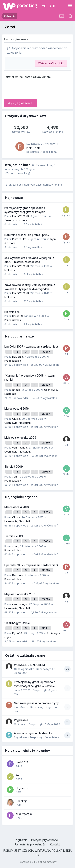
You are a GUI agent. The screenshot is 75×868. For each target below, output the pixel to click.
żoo (18, 775)
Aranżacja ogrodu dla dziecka (33, 733)
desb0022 (22, 762)
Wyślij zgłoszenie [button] (20, 103)
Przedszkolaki (13, 320)
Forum (48, 6)
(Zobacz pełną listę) (18, 173)
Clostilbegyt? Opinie (17, 623)
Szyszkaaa (21, 737)
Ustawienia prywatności (31, 844)
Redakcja (22, 801)
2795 (46, 414)
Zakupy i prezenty (16, 220)
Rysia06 (17, 633)
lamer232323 (20, 216)
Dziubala (18, 357)
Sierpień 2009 (14, 467)
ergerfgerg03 (24, 814)
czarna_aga (20, 447)
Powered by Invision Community (38, 862)
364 (45, 628)
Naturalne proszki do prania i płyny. (27, 235)
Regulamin (21, 840)
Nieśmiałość (12, 312)
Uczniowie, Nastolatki (18, 423)
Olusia (16, 419)
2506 (46, 472)
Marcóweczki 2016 (17, 409)
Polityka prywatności (45, 840)
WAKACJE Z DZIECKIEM (29, 665)
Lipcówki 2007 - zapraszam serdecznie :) (31, 347)
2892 (46, 385)
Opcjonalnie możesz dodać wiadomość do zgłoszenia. (37, 50)
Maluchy (10, 270)
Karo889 (17, 316)
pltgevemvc (23, 788)
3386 (46, 352)
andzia (16, 390)
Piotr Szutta (33, 148)
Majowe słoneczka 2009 (20, 438)
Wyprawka (21, 720)
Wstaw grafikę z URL (51, 63)
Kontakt (55, 844)
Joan (15, 477)
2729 (46, 443)
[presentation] (34, 88)
